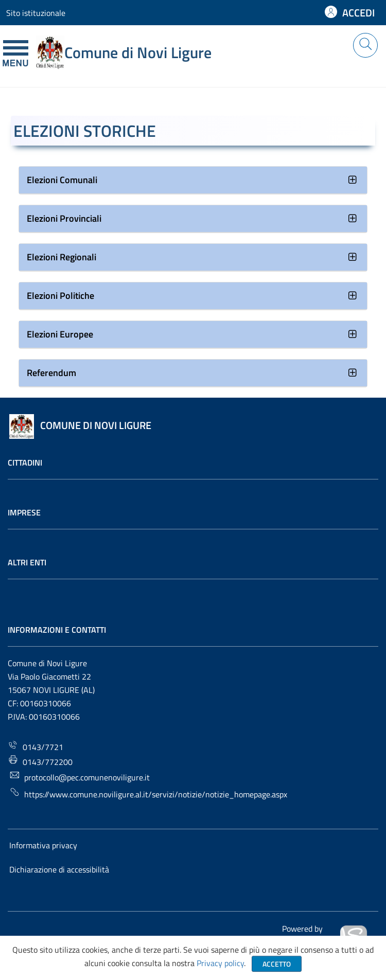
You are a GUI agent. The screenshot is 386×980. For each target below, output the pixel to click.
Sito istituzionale (36, 13)
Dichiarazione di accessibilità (59, 869)
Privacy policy (220, 963)
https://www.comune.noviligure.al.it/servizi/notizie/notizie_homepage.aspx (148, 794)
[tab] (193, 180)
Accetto (277, 964)
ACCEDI (358, 13)
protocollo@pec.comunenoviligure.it (80, 777)
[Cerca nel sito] (365, 45)
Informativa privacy (43, 845)
